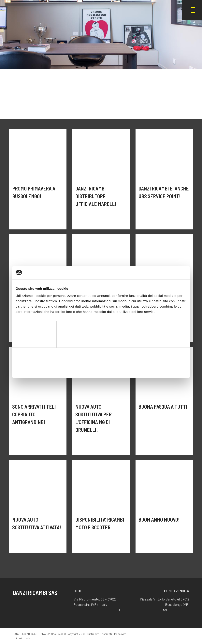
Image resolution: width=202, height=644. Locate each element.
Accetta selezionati (101, 368)
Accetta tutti (159, 368)
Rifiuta (43, 368)
